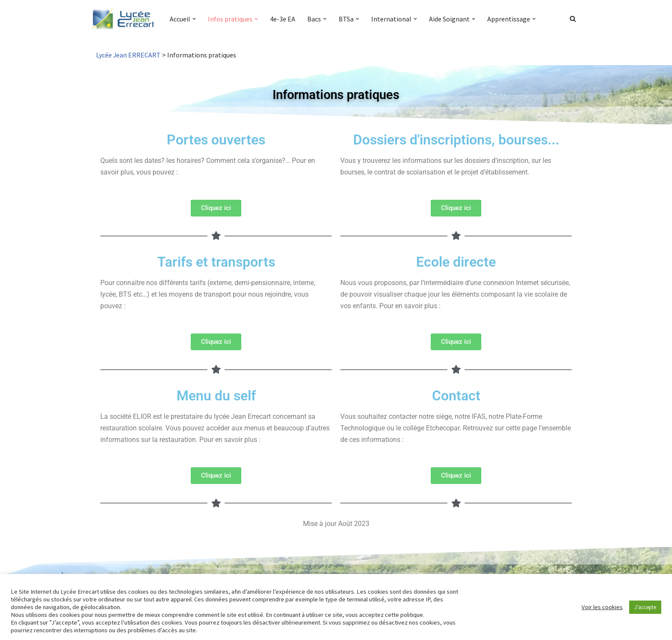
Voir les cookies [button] (602, 607)
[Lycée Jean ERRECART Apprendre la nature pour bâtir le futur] (123, 19)
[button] (194, 19)
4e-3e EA (283, 19)
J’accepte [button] (645, 607)
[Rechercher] (573, 19)
